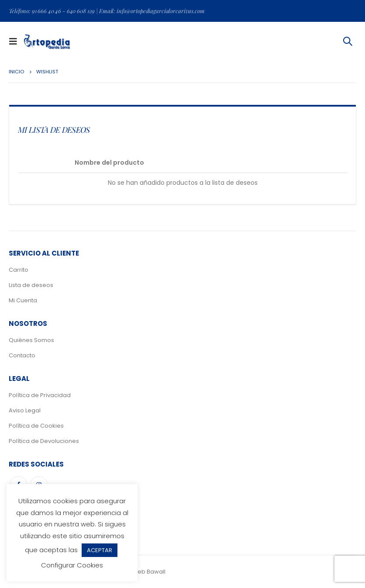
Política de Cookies (36, 426)
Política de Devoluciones (44, 441)
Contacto (22, 355)
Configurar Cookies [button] (72, 565)
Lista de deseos (31, 285)
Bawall (156, 572)
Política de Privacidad (40, 395)
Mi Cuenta (23, 300)
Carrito (19, 270)
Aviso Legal (25, 410)
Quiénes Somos (31, 340)
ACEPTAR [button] (100, 550)
